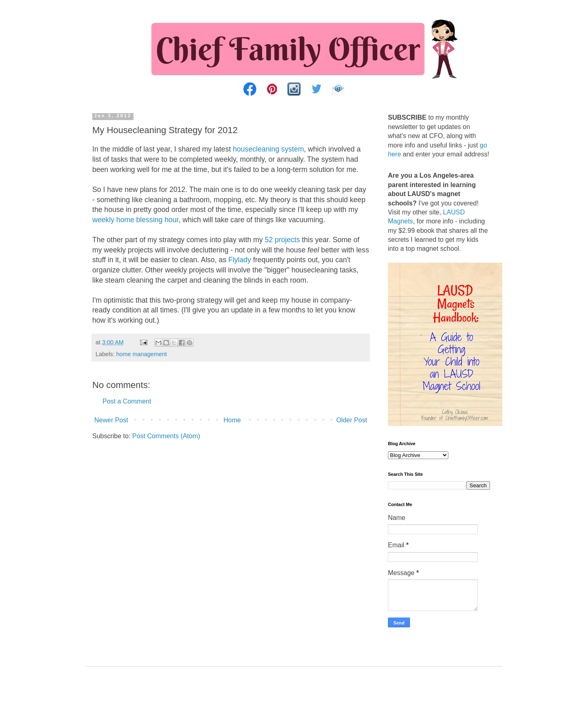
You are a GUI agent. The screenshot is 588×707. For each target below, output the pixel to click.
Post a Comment (127, 401)
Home (232, 420)
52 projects (282, 240)
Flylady (240, 260)
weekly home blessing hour (135, 220)
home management (141, 354)
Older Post (352, 420)
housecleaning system (268, 149)
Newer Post (111, 420)
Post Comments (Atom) (166, 436)
